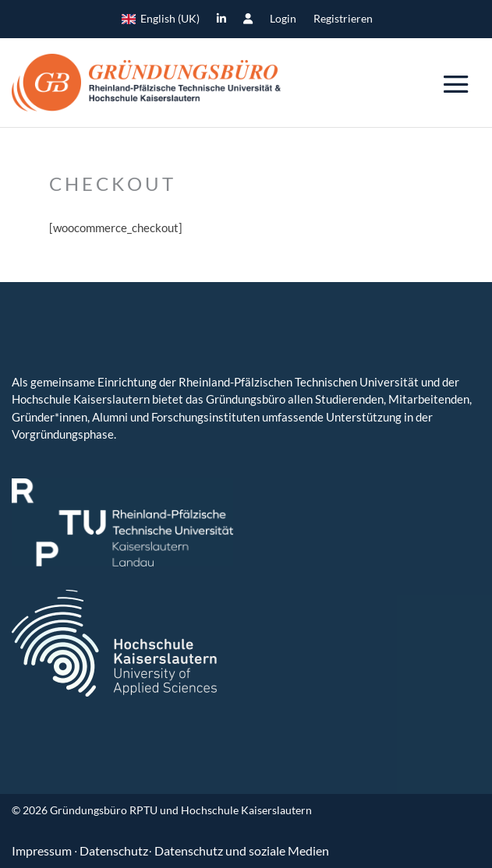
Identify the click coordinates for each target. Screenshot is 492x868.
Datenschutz (114, 850)
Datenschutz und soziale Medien (242, 850)
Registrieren (343, 19)
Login (283, 19)
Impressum (43, 850)
